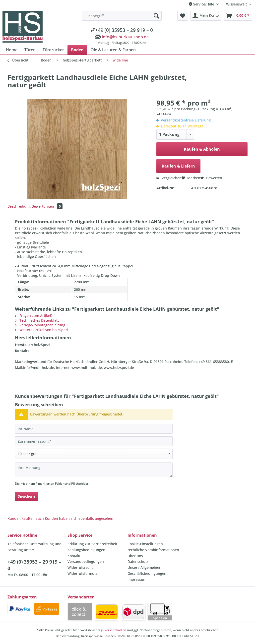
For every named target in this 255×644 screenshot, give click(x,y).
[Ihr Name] (94, 429)
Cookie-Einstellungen (145, 544)
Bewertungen (47, 206)
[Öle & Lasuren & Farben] (113, 50)
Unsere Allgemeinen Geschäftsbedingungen (147, 570)
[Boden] (77, 50)
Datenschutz (138, 561)
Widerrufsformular (83, 573)
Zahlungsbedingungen (86, 550)
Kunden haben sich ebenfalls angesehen (79, 518)
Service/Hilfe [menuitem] (202, 4)
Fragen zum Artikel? (34, 316)
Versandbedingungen (86, 561)
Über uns (135, 556)
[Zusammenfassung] (94, 441)
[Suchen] (156, 16)
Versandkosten (115, 630)
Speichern (26, 496)
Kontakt (74, 556)
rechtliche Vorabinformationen (153, 550)
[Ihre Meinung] (94, 470)
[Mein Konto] (206, 16)
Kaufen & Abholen (202, 149)
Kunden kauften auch (26, 518)
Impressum (137, 579)
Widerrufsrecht (80, 567)
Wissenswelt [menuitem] (237, 4)
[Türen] (30, 50)
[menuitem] (122, 28)
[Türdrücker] (53, 50)
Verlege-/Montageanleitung (40, 325)
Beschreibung (19, 206)
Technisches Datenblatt (37, 320)
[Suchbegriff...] (122, 16)
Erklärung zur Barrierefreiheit (92, 544)
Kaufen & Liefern (178, 166)
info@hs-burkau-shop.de (125, 37)
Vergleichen (169, 178)
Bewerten (211, 178)
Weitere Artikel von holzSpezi (42, 330)
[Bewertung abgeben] (94, 454)
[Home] (12, 50)
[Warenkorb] (238, 16)
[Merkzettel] (183, 16)
